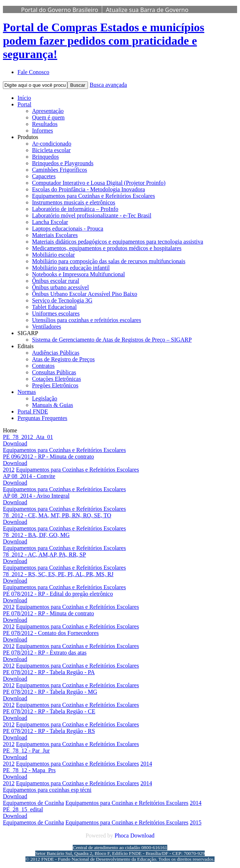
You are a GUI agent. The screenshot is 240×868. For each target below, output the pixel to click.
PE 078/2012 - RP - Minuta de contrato (49, 613)
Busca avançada (108, 85)
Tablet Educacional (54, 307)
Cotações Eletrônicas (57, 379)
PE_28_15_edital (23, 809)
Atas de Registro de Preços (63, 359)
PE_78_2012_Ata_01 (28, 437)
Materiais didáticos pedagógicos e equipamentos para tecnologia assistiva (118, 242)
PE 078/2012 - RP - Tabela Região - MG (50, 692)
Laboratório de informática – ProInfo (75, 209)
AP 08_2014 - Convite (29, 476)
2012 (9, 470)
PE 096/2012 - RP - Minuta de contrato (49, 457)
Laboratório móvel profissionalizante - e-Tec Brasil (92, 215)
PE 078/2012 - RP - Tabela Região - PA (49, 672)
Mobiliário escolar (53, 255)
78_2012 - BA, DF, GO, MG (36, 535)
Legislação (45, 398)
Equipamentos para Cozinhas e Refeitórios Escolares (93, 196)
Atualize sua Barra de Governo (147, 10)
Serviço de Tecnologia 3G (62, 300)
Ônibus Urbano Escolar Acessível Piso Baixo (85, 294)
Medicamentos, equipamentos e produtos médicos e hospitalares (107, 248)
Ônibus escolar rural (56, 281)
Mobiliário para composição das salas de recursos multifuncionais (109, 261)
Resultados (45, 124)
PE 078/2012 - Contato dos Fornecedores (51, 633)
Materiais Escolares (55, 235)
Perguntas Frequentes (42, 418)
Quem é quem (48, 117)
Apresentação (48, 111)
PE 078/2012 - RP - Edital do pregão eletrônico (58, 594)
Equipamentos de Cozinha (33, 803)
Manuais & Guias (53, 405)
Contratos (43, 366)
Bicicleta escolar (51, 150)
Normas (27, 392)
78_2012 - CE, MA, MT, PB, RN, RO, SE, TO (57, 515)
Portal (24, 104)
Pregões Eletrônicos (55, 385)
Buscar (78, 85)
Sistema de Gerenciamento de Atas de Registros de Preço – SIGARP (112, 340)
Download (15, 443)
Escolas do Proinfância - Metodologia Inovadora (89, 189)
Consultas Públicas (54, 372)
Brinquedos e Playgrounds (63, 163)
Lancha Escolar (50, 222)
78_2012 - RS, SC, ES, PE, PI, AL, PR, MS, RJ (58, 574)
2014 (146, 764)
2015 (196, 822)
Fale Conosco (33, 72)
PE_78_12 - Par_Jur (26, 751)
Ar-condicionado (52, 144)
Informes (43, 131)
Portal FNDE (33, 411)
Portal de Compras (104, 41)
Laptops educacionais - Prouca (68, 229)
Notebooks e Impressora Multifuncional (79, 274)
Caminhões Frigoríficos (60, 170)
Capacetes (44, 176)
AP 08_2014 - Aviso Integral (36, 496)
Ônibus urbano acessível (60, 287)
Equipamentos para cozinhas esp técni (47, 790)
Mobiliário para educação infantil (71, 268)
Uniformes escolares (56, 313)
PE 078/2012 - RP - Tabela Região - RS (49, 731)
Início (24, 98)
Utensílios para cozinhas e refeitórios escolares (87, 320)
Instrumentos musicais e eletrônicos (74, 202)
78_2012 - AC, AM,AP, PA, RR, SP (44, 555)
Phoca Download (135, 836)
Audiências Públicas (56, 353)
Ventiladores (47, 327)
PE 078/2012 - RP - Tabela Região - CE (49, 711)
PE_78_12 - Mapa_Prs (29, 770)
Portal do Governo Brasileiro (60, 10)
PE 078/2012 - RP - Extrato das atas (45, 653)
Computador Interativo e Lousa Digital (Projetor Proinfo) (99, 183)
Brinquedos (45, 157)
